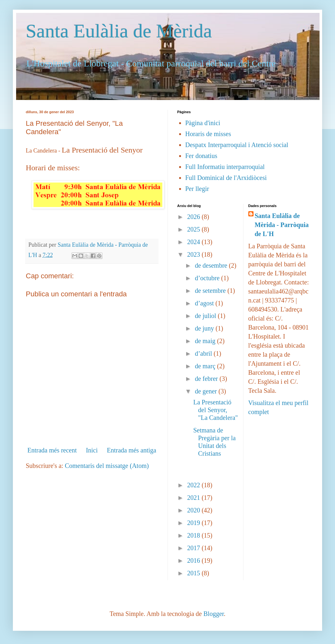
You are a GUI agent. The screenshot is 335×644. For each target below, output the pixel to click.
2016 (194, 560)
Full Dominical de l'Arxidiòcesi (226, 178)
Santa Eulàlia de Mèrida (119, 31)
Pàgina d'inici (203, 123)
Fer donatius (201, 156)
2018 (194, 535)
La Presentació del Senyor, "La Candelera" (216, 410)
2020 (194, 510)
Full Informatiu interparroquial (225, 167)
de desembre (212, 265)
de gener (207, 391)
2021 (194, 498)
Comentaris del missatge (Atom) (107, 466)
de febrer (207, 379)
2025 (194, 229)
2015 (194, 573)
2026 (194, 217)
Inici (92, 450)
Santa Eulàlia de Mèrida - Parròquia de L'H (282, 225)
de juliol (206, 316)
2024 (194, 242)
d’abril (204, 353)
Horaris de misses (208, 134)
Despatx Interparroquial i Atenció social (237, 145)
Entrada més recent (52, 450)
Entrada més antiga (132, 450)
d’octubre (208, 278)
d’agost (205, 303)
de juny (205, 328)
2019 (194, 523)
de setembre (211, 291)
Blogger (213, 614)
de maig (206, 341)
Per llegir (197, 189)
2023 (194, 254)
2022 (194, 485)
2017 (194, 548)
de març (206, 366)
